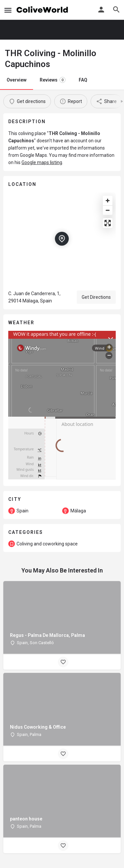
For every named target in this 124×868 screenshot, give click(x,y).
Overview (17, 80)
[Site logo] (43, 10)
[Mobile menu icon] (8, 10)
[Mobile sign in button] (101, 10)
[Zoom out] (108, 210)
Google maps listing (42, 162)
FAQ (83, 80)
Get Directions (96, 297)
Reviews (53, 80)
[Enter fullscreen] (108, 223)
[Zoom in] (108, 201)
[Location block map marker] (62, 239)
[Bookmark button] (63, 662)
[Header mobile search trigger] (116, 10)
